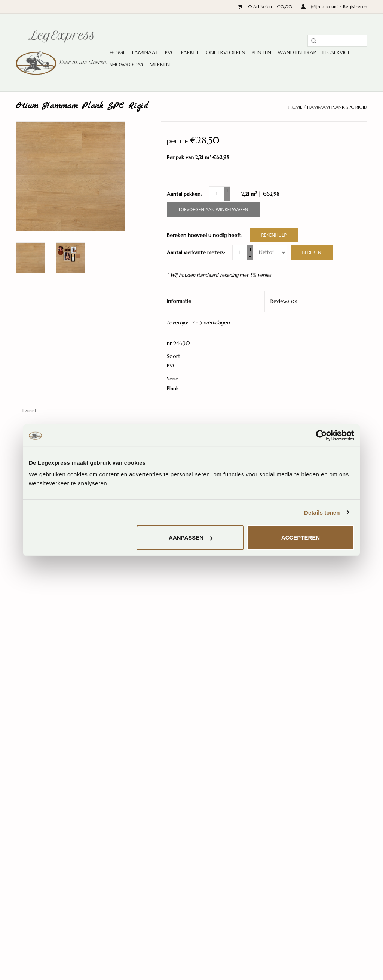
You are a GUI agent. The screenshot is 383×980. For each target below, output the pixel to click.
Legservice (336, 52)
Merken (160, 64)
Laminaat (145, 52)
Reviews (284, 301)
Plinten (261, 52)
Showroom (126, 64)
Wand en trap (297, 52)
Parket (190, 52)
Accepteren (301, 538)
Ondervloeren (226, 52)
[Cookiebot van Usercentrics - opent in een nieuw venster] (321, 435)
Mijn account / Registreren (334, 7)
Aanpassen (191, 538)
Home (118, 52)
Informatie (179, 301)
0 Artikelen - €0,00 (266, 7)
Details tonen (322, 512)
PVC (170, 52)
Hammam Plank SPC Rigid (337, 107)
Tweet (29, 410)
